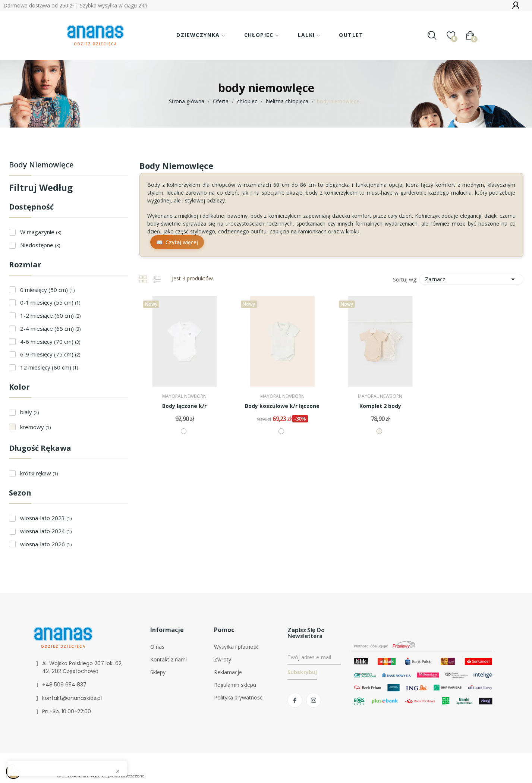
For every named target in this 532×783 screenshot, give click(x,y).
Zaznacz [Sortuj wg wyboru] (471, 279)
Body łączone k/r (184, 406)
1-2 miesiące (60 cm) (50, 315)
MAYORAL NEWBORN (184, 396)
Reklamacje (228, 672)
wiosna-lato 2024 (46, 531)
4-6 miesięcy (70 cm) (50, 342)
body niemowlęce (41, 165)
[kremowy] (379, 431)
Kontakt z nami (169, 659)
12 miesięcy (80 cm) (49, 367)
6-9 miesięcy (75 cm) (50, 354)
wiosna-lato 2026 (46, 544)
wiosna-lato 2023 (46, 518)
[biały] (184, 431)
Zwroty (223, 659)
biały (29, 412)
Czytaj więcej (182, 242)
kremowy (35, 427)
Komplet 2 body (380, 406)
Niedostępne (40, 245)
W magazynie (41, 232)
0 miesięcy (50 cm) (47, 290)
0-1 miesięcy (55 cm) (50, 302)
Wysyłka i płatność (236, 647)
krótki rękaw (39, 473)
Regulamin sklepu (235, 685)
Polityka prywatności (239, 697)
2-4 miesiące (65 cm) (50, 328)
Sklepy (158, 672)
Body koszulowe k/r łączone (282, 406)
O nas (157, 647)
